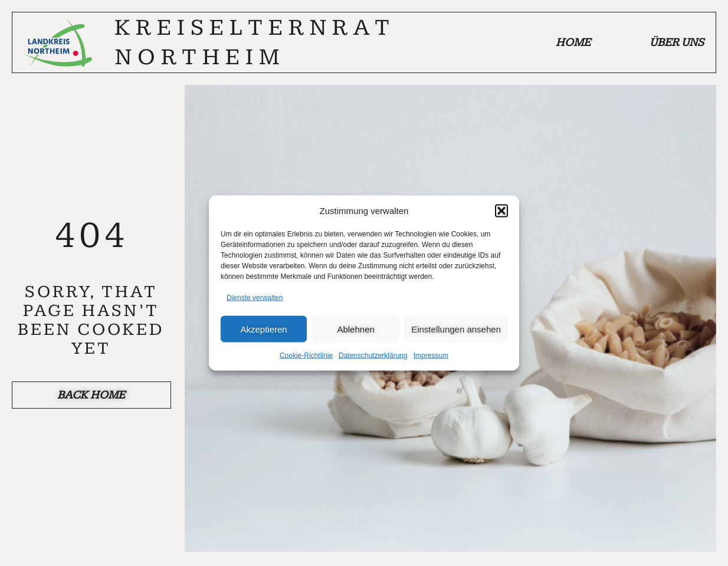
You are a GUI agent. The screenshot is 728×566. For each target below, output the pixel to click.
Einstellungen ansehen (456, 329)
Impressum (431, 356)
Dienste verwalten (255, 298)
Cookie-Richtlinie (306, 356)
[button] (501, 210)
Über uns (677, 42)
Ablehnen (355, 329)
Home (573, 42)
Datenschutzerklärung (373, 356)
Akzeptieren (263, 329)
